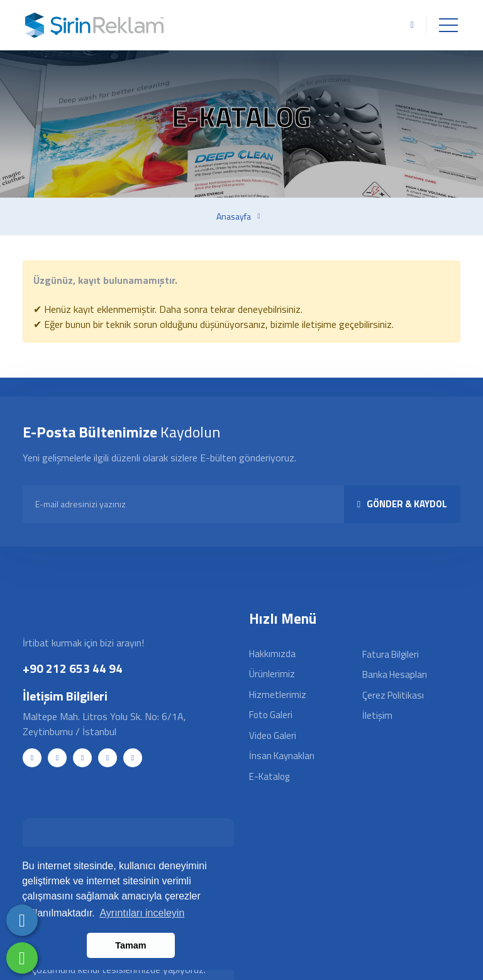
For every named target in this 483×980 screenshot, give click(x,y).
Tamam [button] (130, 945)
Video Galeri (273, 735)
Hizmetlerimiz (278, 695)
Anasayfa (234, 217)
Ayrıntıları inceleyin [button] (142, 913)
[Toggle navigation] (448, 25)
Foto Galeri (271, 715)
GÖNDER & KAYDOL (402, 504)
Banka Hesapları (395, 674)
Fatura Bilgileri (391, 654)
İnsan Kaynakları (282, 756)
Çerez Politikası (393, 695)
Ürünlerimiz (272, 674)
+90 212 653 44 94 (73, 668)
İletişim (377, 715)
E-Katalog (269, 776)
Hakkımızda (272, 654)
